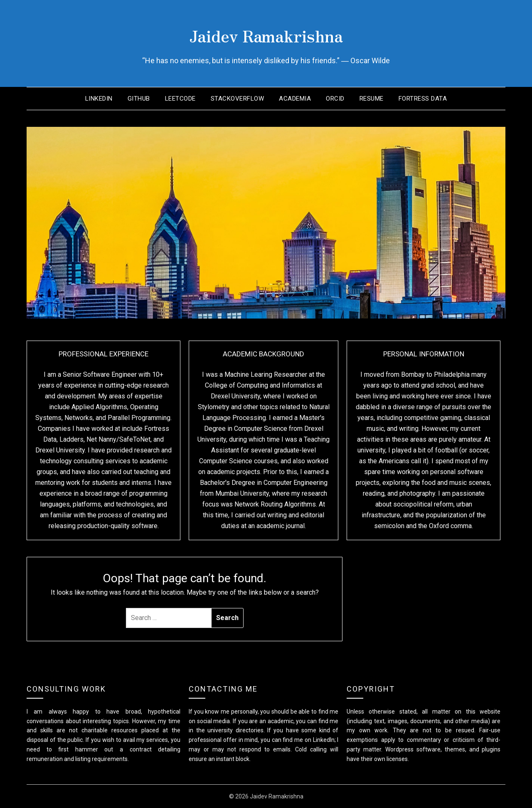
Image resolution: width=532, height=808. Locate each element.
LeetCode (180, 99)
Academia (295, 99)
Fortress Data (423, 99)
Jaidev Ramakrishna (266, 34)
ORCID (335, 99)
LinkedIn (99, 99)
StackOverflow (238, 99)
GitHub (139, 99)
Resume (372, 99)
